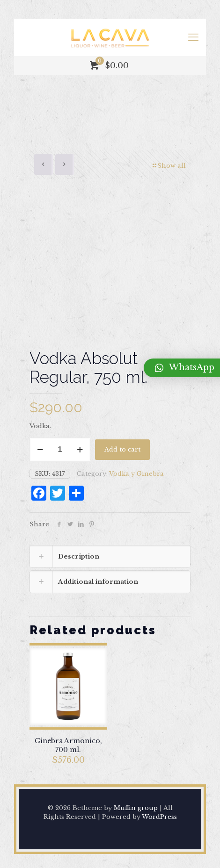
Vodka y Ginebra (136, 474)
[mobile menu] (193, 37)
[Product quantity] (60, 450)
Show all (169, 166)
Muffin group (136, 808)
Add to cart (122, 449)
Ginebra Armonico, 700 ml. (68, 745)
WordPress (159, 817)
